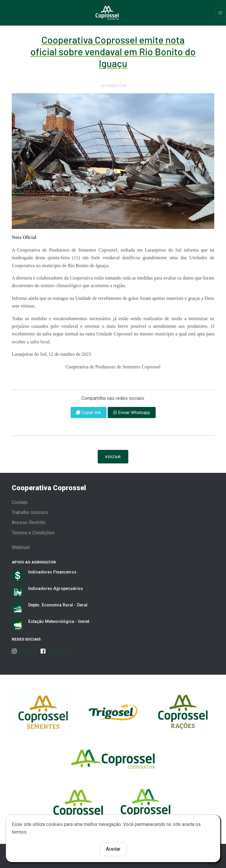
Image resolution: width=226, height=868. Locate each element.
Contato (20, 502)
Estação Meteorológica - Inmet (59, 621)
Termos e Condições (33, 533)
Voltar (113, 457)
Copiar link (89, 413)
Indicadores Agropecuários (56, 588)
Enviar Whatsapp (132, 413)
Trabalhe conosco (30, 512)
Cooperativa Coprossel (49, 488)
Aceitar (113, 849)
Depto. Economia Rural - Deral (58, 605)
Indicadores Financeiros (52, 572)
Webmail (21, 547)
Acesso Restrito (29, 522)
